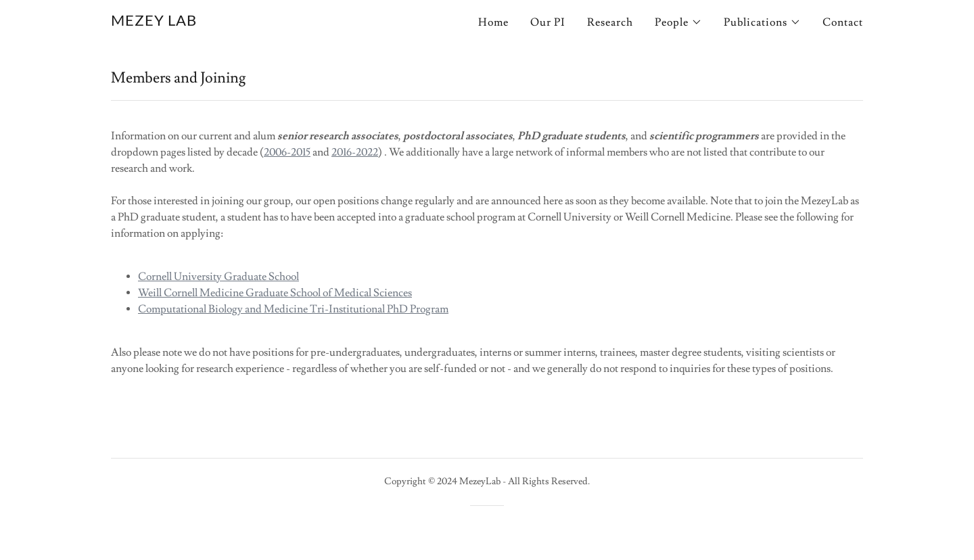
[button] (678, 22)
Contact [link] (843, 22)
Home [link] (493, 22)
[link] (154, 22)
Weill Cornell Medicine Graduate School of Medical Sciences (275, 293)
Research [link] (610, 22)
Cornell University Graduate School (218, 277)
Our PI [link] (548, 22)
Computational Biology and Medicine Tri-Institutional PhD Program (293, 309)
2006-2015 (287, 152)
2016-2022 (355, 152)
